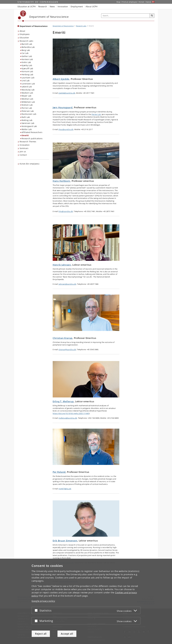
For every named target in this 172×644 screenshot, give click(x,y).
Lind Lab (26, 81)
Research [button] (43, 6)
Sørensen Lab (28, 123)
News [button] (52, 6)
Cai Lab (25, 53)
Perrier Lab (27, 108)
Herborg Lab (27, 75)
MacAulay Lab (28, 90)
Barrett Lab (27, 44)
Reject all (41, 634)
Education (24, 38)
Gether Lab (27, 56)
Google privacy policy (43, 601)
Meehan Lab (27, 99)
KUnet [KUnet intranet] (142, 2)
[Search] (152, 16)
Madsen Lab (27, 93)
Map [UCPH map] (118, 2)
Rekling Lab (27, 120)
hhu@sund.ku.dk (66, 211)
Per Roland (59, 472)
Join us (23, 151)
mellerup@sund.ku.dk (68, 418)
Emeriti (25, 135)
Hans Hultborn (61, 181)
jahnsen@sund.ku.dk (67, 284)
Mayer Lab (27, 96)
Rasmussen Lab (29, 114)
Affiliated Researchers (32, 132)
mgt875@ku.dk (65, 489)
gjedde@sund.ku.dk (67, 93)
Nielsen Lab (27, 105)
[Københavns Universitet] (22, 16)
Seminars (24, 148)
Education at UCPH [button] (27, 6)
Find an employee (130, 2)
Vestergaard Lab (29, 126)
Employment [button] (77, 6)
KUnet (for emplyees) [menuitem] (29, 164)
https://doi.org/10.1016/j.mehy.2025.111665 (71, 413)
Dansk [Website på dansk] (149, 2)
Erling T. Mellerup (63, 401)
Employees (25, 34)
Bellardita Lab (28, 47)
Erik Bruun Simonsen (65, 541)
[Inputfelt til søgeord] (126, 16)
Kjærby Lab (27, 65)
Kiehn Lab (26, 62)
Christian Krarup (63, 338)
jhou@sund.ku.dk (66, 129)
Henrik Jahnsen (62, 265)
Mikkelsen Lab (28, 102)
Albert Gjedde (61, 79)
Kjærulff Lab (27, 68)
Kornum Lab (27, 71)
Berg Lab (26, 50)
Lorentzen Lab (28, 84)
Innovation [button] (63, 6)
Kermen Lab (27, 59)
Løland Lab (27, 87)
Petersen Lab (28, 111)
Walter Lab (27, 129)
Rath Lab (26, 117)
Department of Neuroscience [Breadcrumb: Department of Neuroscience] (63, 26)
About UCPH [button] (92, 6)
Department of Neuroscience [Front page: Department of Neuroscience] (34, 26)
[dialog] (86, 601)
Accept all (67, 634)
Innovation (25, 145)
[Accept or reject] (37, 610)
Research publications (32, 138)
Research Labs (26, 41)
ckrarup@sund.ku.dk (67, 349)
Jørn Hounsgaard (63, 107)
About (22, 31)
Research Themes (28, 142)
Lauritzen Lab (28, 78)
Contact (23, 155)
